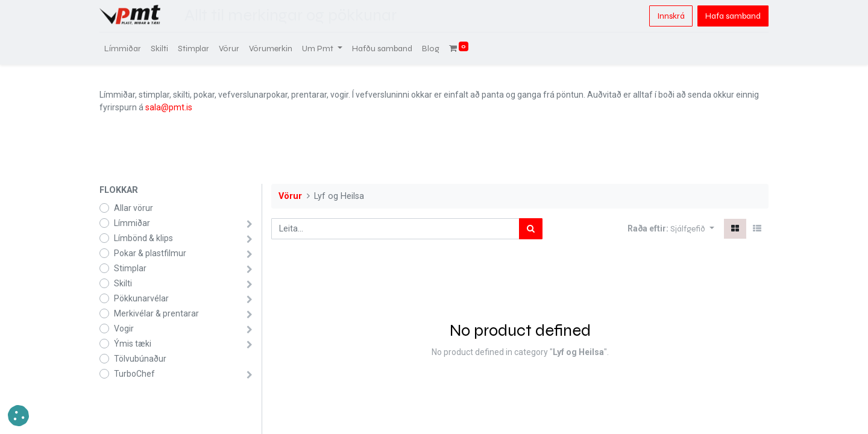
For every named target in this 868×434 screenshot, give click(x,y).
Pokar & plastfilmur (150, 253)
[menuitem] (123, 49)
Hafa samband (733, 16)
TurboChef (134, 374)
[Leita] (531, 229)
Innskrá (671, 16)
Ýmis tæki (133, 344)
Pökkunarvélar (141, 298)
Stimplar (130, 268)
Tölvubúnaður (140, 359)
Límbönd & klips (143, 238)
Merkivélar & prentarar (156, 313)
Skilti (123, 283)
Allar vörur (134, 208)
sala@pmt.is (169, 107)
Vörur (290, 196)
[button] (692, 229)
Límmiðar (132, 223)
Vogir (124, 329)
